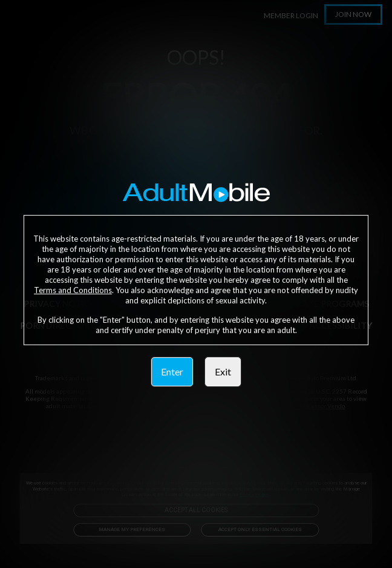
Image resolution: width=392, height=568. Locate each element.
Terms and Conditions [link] (73, 290)
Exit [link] (223, 372)
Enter (172, 372)
